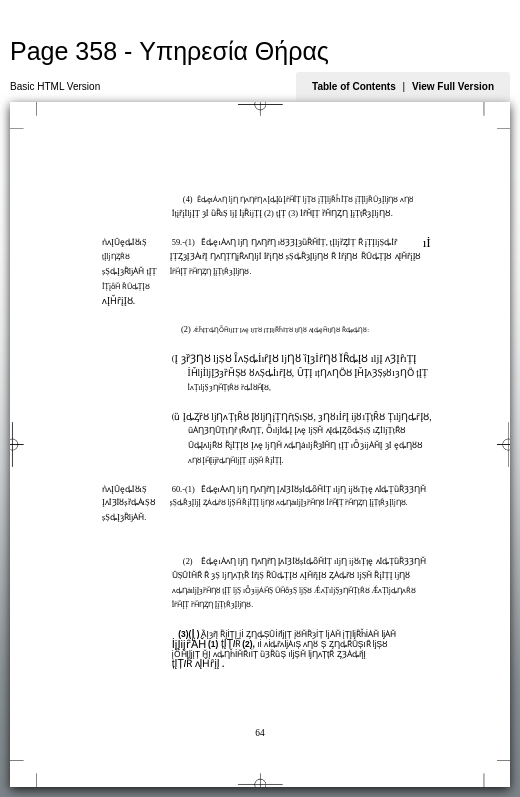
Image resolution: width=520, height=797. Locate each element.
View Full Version (453, 86)
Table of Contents (354, 86)
